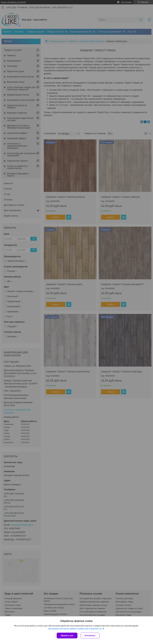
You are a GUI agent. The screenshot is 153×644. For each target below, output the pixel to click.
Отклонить (90, 636)
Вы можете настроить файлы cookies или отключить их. (75, 629)
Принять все (67, 636)
